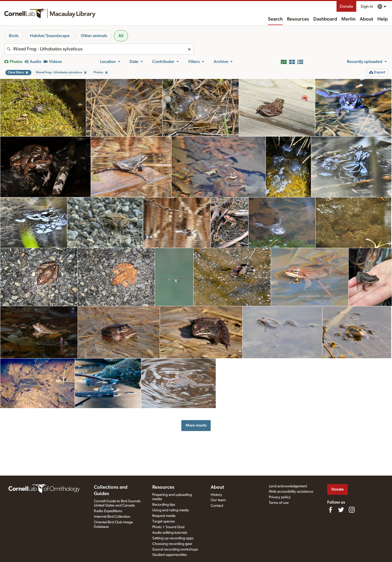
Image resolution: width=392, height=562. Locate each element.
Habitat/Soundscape (50, 36)
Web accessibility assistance (291, 492)
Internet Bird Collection (112, 517)
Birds (14, 36)
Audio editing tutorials (170, 533)
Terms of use (279, 503)
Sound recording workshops (175, 549)
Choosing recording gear (172, 544)
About (366, 19)
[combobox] (99, 49)
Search (275, 19)
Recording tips (164, 505)
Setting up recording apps (173, 538)
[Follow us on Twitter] (341, 510)
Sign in (367, 6)
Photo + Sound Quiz (168, 527)
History (216, 495)
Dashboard (325, 19)
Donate (346, 6)
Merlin (348, 19)
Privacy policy (280, 497)
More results (196, 425)
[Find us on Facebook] (330, 510)
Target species (164, 521)
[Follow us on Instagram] (352, 510)
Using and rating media (171, 510)
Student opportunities (170, 555)
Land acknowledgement (288, 486)
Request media (164, 516)
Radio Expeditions (108, 511)
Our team (218, 500)
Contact (217, 506)
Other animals (94, 36)
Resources (298, 19)
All (121, 36)
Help (383, 19)
